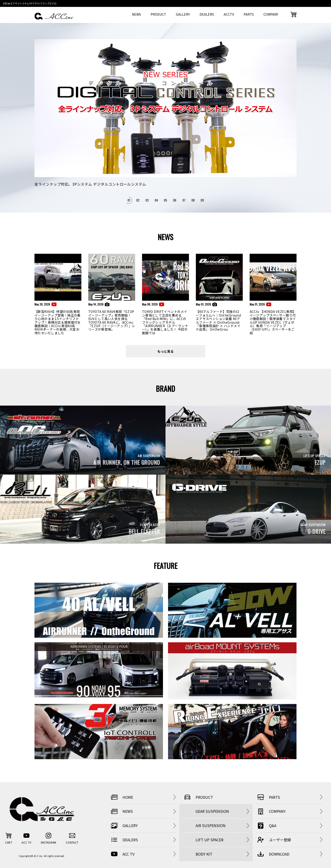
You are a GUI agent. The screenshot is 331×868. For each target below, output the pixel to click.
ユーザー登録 (274, 840)
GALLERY (183, 14)
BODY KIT (204, 854)
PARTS (249, 14)
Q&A (266, 826)
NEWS (136, 14)
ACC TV (122, 854)
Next (293, 122)
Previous (39, 122)
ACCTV (229, 14)
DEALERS (207, 14)
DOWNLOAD (273, 854)
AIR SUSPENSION (211, 825)
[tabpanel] (165, 113)
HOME (121, 797)
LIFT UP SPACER (210, 840)
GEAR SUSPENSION (212, 811)
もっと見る (165, 351)
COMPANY (271, 14)
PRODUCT (158, 14)
